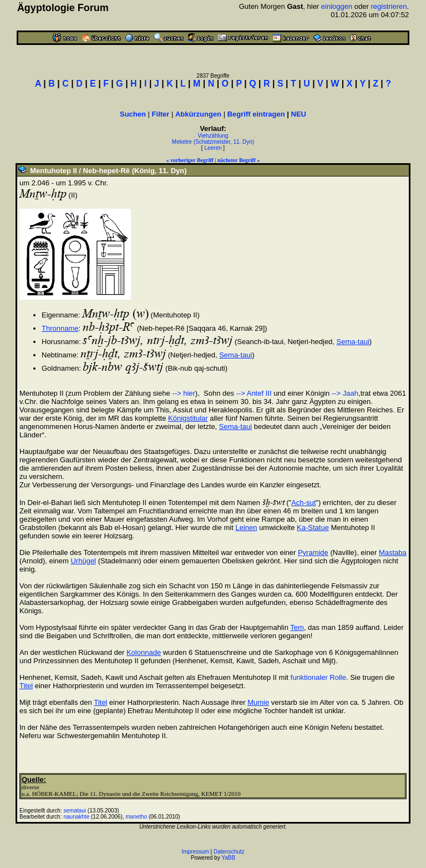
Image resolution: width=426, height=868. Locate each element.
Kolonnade (144, 652)
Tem (297, 627)
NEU (299, 114)
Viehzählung (213, 136)
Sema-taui (353, 342)
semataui (75, 811)
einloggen (337, 6)
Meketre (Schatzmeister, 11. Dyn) (213, 142)
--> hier (184, 393)
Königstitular (188, 418)
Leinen (246, 528)
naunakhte (77, 817)
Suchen (133, 114)
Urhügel (83, 561)
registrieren (389, 6)
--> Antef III (254, 393)
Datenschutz (229, 852)
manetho (136, 817)
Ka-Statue (313, 528)
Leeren (213, 148)
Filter (161, 114)
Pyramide (313, 552)
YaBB (228, 858)
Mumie (258, 702)
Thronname (60, 328)
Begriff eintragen (256, 114)
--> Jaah (345, 393)
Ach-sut (303, 503)
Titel (26, 686)
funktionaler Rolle (318, 677)
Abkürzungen (198, 114)
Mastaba (393, 552)
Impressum (195, 852)
